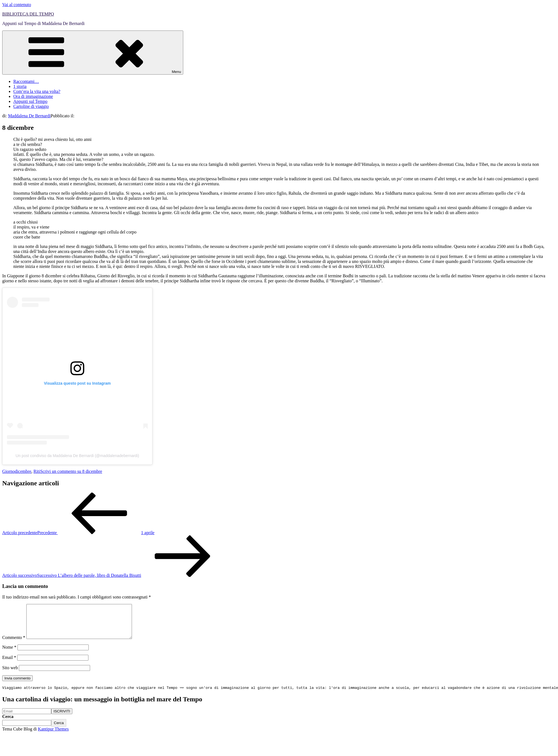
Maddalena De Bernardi (29, 116)
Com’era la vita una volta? (37, 91)
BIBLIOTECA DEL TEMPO (28, 14)
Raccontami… (26, 81)
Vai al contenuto (17, 5)
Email (9, 664)
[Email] (27, 718)
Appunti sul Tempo (30, 101)
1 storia (20, 86)
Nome (9, 654)
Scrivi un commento (71, 471)
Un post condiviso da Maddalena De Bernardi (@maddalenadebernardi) (77, 456)
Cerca (8, 724)
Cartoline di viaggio (31, 106)
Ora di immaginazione (33, 96)
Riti (37, 471)
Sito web (10, 674)
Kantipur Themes (53, 736)
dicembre (23, 471)
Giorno (8, 471)
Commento (14, 644)
